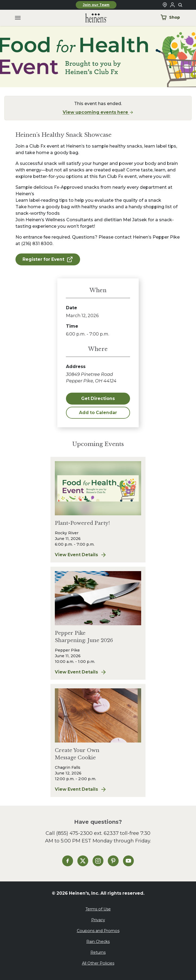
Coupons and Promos (98, 931)
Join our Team (96, 5)
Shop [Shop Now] (170, 17)
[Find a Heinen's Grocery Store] (165, 5)
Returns (98, 952)
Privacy (98, 920)
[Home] (92, 18)
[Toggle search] (181, 5)
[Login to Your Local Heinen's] (172, 5)
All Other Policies (98, 963)
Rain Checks (98, 942)
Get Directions (98, 398)
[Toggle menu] (18, 18)
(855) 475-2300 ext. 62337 (87, 833)
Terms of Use (98, 909)
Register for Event (48, 259)
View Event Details (83, 555)
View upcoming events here (98, 112)
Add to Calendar (98, 413)
